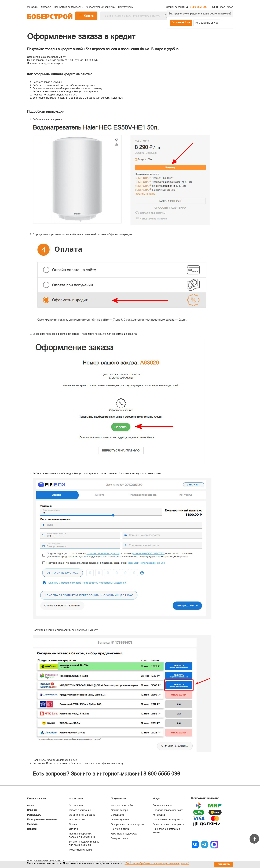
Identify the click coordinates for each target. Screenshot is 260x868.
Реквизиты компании (81, 850)
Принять (224, 865)
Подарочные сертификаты (168, 819)
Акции (30, 805)
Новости (32, 829)
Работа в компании (80, 810)
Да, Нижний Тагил (181, 23)
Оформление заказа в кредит (128, 824)
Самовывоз (117, 815)
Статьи (73, 824)
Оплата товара (119, 810)
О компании (76, 805)
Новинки (32, 810)
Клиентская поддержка (124, 834)
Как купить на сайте (122, 805)
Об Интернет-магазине (82, 815)
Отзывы (73, 829)
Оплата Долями (120, 819)
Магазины (33, 824)
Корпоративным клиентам (42, 819)
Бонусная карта (120, 829)
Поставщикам (77, 819)
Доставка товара (162, 805)
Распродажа (34, 815)
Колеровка (159, 815)
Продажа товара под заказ (168, 810)
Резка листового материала (169, 824)
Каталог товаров (36, 799)
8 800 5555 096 (198, 7)
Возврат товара (120, 838)
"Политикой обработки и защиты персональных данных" (157, 863)
